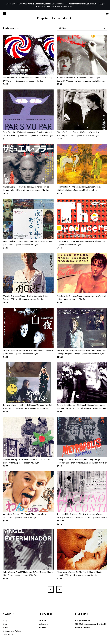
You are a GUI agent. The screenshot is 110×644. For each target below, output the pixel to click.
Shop (5, 620)
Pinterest (43, 627)
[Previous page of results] (51, 589)
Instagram (43, 624)
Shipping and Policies (12, 631)
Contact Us (8, 634)
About (6, 627)
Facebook (43, 620)
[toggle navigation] (5, 14)
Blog (5, 624)
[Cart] (107, 14)
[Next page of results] (59, 589)
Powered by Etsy (83, 627)
